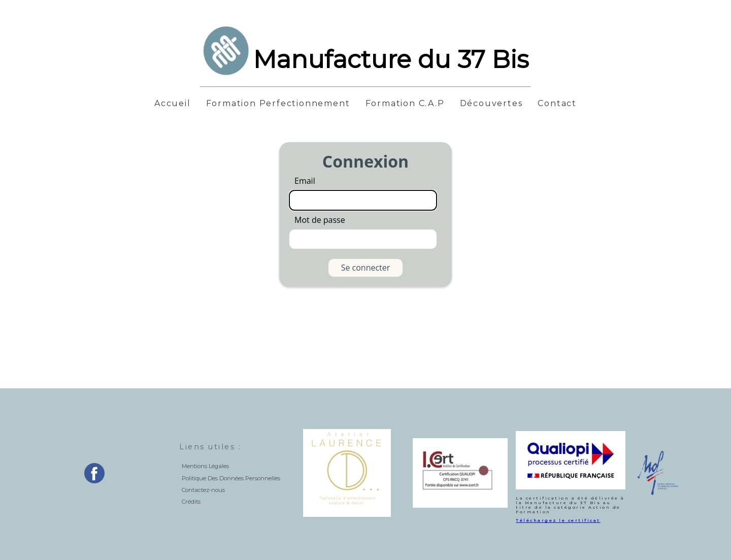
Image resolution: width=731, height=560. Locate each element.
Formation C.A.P (405, 104)
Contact (557, 104)
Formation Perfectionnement (278, 104)
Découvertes (491, 104)
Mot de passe (320, 220)
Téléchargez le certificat (558, 520)
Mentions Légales (205, 466)
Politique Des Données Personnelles (231, 478)
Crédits (191, 502)
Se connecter (366, 268)
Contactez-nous (203, 490)
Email (305, 181)
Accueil (173, 104)
